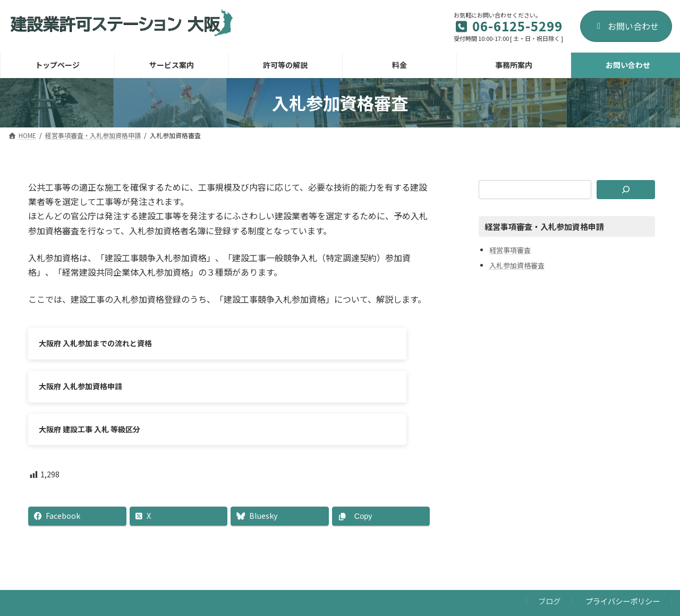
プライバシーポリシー (623, 568)
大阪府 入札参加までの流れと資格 (95, 343)
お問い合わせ (626, 26)
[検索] (626, 190)
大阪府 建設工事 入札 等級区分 (90, 391)
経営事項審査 (510, 249)
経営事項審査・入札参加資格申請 (544, 226)
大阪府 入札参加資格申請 (289, 343)
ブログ (549, 568)
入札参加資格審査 (517, 265)
